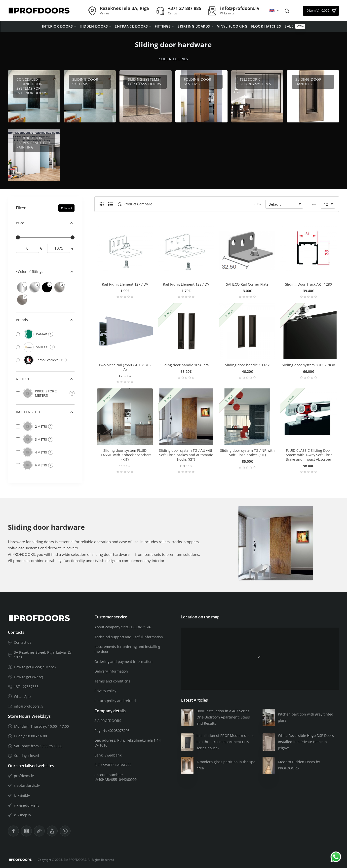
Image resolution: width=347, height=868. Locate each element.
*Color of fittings (30, 272)
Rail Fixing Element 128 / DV (186, 284)
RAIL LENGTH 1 (28, 412)
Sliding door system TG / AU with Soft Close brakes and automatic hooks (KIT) (186, 455)
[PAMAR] (18, 334)
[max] (59, 248)
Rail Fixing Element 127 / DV (125, 284)
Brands (22, 320)
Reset (68, 208)
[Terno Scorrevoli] (18, 360)
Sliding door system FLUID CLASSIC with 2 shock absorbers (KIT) (125, 455)
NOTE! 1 (23, 379)
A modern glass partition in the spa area (226, 765)
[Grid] (102, 204)
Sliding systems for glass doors (145, 82)
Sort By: (256, 204)
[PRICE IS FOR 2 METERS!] (18, 393)
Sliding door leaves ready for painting (33, 142)
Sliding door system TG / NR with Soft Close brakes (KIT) (247, 453)
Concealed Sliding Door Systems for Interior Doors (32, 86)
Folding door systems (198, 82)
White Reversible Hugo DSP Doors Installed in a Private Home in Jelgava (306, 742)
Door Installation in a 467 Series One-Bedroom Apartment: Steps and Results (223, 717)
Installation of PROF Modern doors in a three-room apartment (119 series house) (225, 742)
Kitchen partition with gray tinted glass (306, 717)
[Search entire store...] (287, 11)
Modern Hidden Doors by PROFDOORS (299, 765)
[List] (111, 204)
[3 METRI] (18, 439)
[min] (27, 248)
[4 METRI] (18, 452)
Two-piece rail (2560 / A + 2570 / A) (125, 367)
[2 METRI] (18, 426)
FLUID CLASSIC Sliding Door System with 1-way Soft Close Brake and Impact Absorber (308, 455)
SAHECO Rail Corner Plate (247, 284)
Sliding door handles (308, 82)
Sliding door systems (85, 82)
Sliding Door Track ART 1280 (308, 284)
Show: (313, 204)
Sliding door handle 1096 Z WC (186, 365)
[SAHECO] (18, 347)
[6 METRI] (18, 465)
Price (20, 223)
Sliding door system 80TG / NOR (308, 365)
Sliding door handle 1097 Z (247, 365)
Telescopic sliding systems (255, 82)
